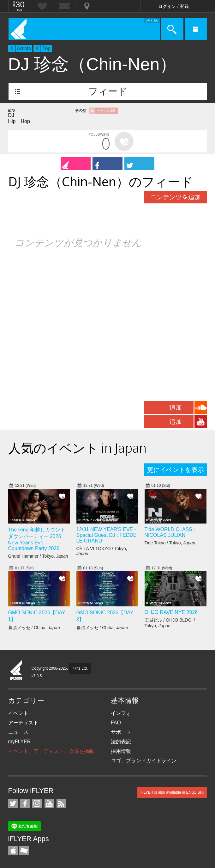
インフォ (121, 713)
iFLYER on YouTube (49, 803)
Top (46, 49)
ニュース (18, 732)
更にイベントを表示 (176, 470)
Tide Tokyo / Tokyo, (170, 543)
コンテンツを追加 (176, 197)
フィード (108, 91)
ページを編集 (106, 111)
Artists (24, 49)
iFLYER (16, 671)
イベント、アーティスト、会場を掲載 (51, 751)
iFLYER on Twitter (13, 803)
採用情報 (121, 751)
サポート (121, 732)
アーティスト (23, 723)
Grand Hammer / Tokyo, (38, 556)
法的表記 (121, 742)
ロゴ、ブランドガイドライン (144, 761)
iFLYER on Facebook (25, 803)
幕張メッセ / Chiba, (34, 628)
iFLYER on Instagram (37, 803)
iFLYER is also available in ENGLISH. (172, 792)
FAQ (116, 723)
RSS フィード (61, 803)
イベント (18, 713)
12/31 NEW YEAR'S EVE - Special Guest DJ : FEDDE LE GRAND (107, 535)
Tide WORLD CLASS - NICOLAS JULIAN (170, 532)
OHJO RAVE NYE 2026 (171, 612)
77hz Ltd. (80, 668)
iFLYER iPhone (13, 851)
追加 (176, 407)
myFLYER (20, 742)
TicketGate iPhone (24, 851)
